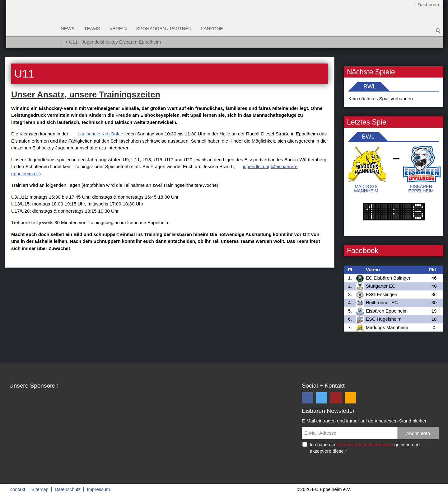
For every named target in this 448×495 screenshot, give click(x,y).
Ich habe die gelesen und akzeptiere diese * (365, 448)
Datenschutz (68, 489)
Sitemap (40, 489)
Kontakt (17, 489)
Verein (118, 28)
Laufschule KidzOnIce (100, 134)
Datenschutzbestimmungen (365, 444)
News (68, 28)
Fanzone (212, 28)
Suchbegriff (438, 31)
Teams (92, 28)
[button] (307, 398)
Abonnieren (418, 433)
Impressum (98, 489)
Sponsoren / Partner (164, 28)
